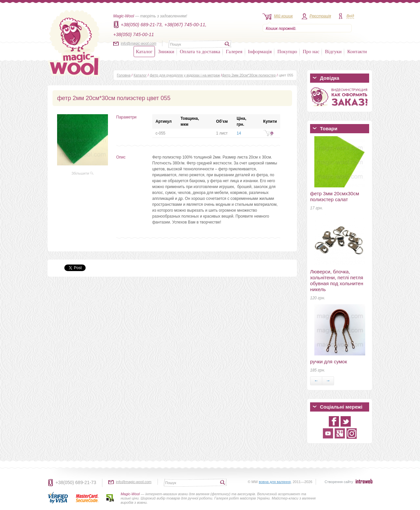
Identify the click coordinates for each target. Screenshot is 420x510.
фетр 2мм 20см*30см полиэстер (249, 75)
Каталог (144, 52)
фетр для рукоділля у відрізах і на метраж (185, 75)
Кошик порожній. (281, 29)
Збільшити (83, 173)
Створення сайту (339, 482)
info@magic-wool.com (138, 43)
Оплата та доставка (200, 52)
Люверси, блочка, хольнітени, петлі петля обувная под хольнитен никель (337, 280)
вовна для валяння (275, 482)
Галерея (234, 52)
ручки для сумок (328, 361)
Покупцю (287, 52)
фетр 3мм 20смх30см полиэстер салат (335, 196)
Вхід (350, 16)
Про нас (311, 52)
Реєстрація (320, 16)
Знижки (166, 52)
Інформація (260, 52)
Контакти (357, 52)
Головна (124, 75)
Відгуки (333, 52)
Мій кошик (283, 16)
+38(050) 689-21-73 (76, 482)
